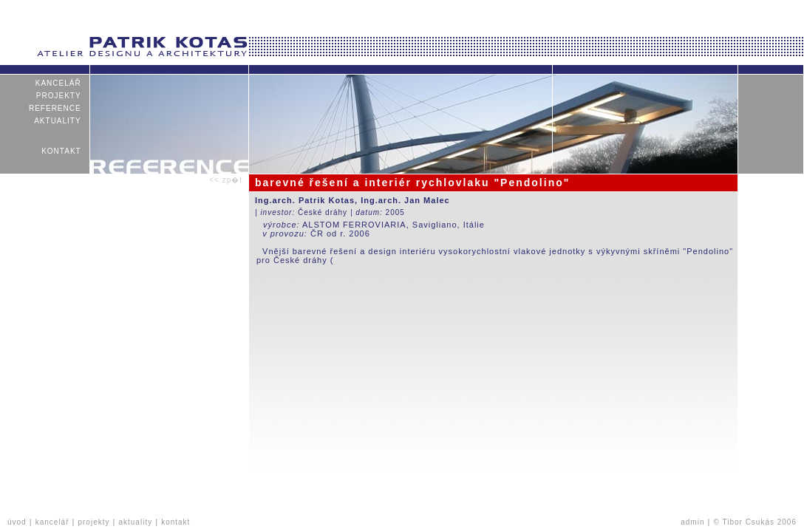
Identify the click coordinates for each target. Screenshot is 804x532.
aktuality (58, 121)
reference (55, 108)
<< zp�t (226, 180)
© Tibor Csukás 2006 (755, 522)
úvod (17, 522)
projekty (59, 96)
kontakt (61, 151)
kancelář (58, 83)
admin (692, 522)
